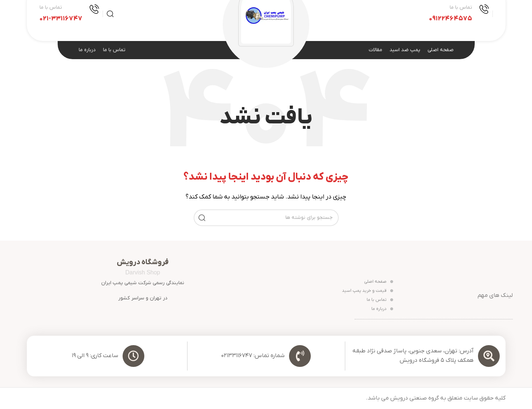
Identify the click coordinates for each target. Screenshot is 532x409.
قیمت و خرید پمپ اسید (368, 291)
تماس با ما (380, 300)
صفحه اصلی (379, 282)
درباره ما (382, 309)
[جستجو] (110, 14)
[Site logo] (266, 13)
